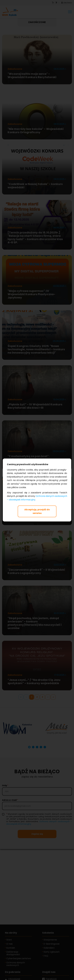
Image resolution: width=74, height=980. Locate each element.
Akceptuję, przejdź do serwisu (37, 511)
